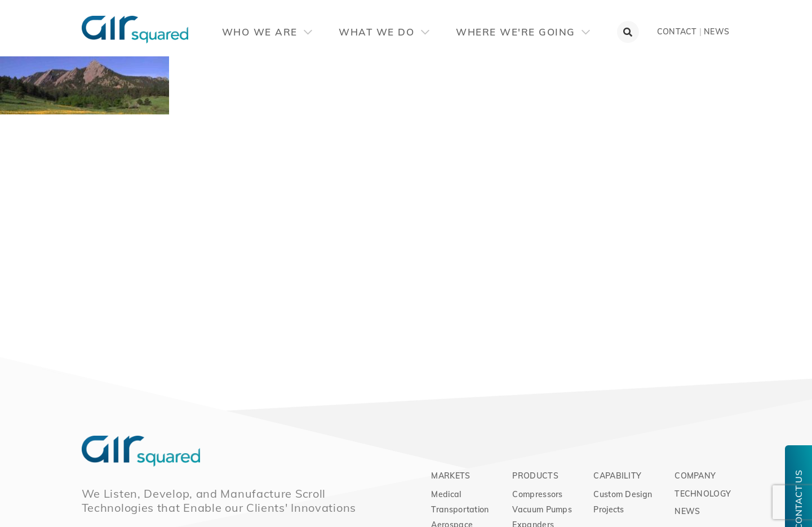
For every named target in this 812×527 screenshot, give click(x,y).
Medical (446, 494)
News (716, 32)
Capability (617, 476)
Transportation (460, 510)
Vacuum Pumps (542, 510)
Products (535, 476)
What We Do (384, 32)
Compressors (537, 494)
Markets (451, 476)
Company (695, 476)
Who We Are (267, 32)
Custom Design (623, 494)
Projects (609, 510)
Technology (703, 494)
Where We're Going (523, 32)
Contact (677, 32)
